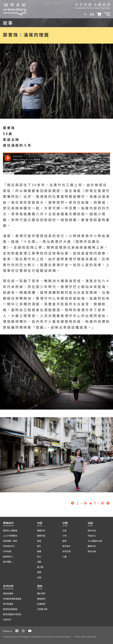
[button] (107, 14)
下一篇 (102, 503)
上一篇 (80, 503)
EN (92, 14)
